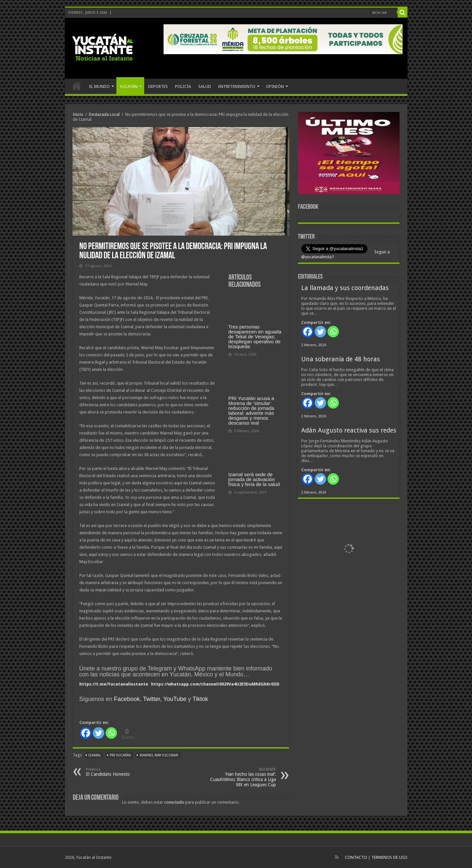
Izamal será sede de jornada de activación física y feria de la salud (254, 479)
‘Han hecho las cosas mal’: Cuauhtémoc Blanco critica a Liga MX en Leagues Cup (242, 777)
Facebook (127, 699)
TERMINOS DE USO (389, 857)
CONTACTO (356, 857)
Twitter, (152, 699)
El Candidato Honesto (119, 772)
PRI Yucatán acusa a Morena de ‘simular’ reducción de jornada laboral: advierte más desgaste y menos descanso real (251, 411)
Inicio (78, 114)
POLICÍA (183, 86)
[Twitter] (98, 733)
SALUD (205, 86)
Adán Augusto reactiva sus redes (349, 430)
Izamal (95, 755)
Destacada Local (104, 114)
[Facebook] (86, 733)
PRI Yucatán (120, 755)
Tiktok (200, 699)
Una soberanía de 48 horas (341, 359)
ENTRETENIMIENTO (237, 86)
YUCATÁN (129, 86)
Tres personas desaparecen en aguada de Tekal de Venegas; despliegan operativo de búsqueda (255, 337)
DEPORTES (158, 86)
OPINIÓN (275, 86)
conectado (174, 802)
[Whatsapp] (111, 733)
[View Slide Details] (349, 154)
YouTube (175, 699)
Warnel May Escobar (159, 755)
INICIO (77, 86)
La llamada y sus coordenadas (345, 288)
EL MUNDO (99, 86)
